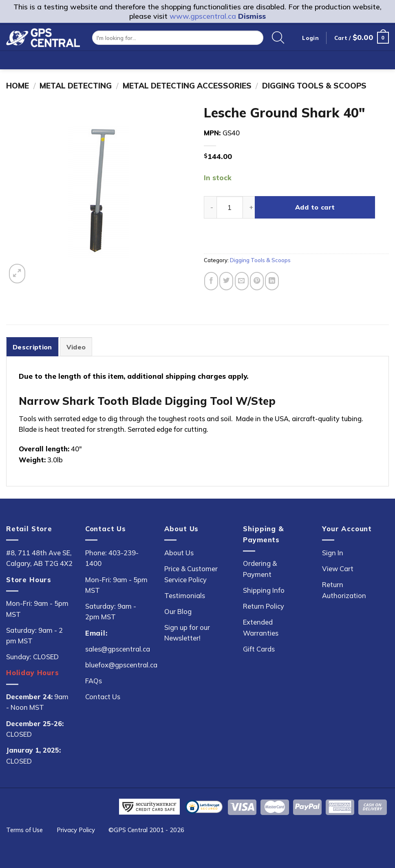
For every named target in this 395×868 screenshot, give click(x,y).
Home (18, 86)
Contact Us (103, 697)
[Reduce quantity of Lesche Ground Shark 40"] (210, 207)
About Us (179, 553)
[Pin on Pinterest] (257, 281)
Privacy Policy (76, 830)
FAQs (94, 681)
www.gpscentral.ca (203, 16)
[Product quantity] (230, 207)
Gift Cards (259, 649)
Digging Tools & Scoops (314, 86)
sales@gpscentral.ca (118, 649)
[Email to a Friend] (242, 281)
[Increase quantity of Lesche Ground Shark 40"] (249, 207)
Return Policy (264, 606)
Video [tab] (76, 347)
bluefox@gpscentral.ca (121, 665)
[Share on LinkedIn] (272, 281)
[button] (362, 38)
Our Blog (178, 611)
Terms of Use (24, 830)
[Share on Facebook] (211, 281)
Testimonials (185, 595)
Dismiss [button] (252, 16)
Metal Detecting (76, 86)
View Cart (338, 569)
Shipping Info (264, 590)
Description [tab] (32, 347)
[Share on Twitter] (226, 281)
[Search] (278, 38)
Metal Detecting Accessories (187, 86)
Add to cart (315, 207)
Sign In (333, 553)
